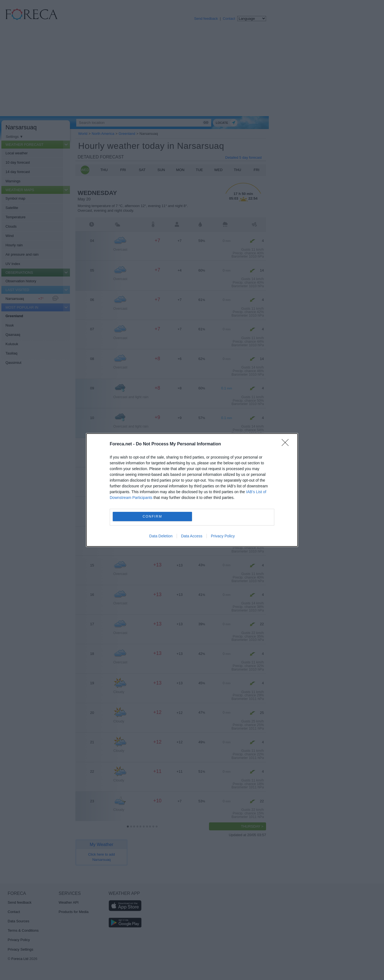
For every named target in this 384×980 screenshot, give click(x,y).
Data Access (192, 536)
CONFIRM (152, 516)
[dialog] (192, 490)
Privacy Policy (223, 536)
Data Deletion (161, 536)
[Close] (287, 444)
